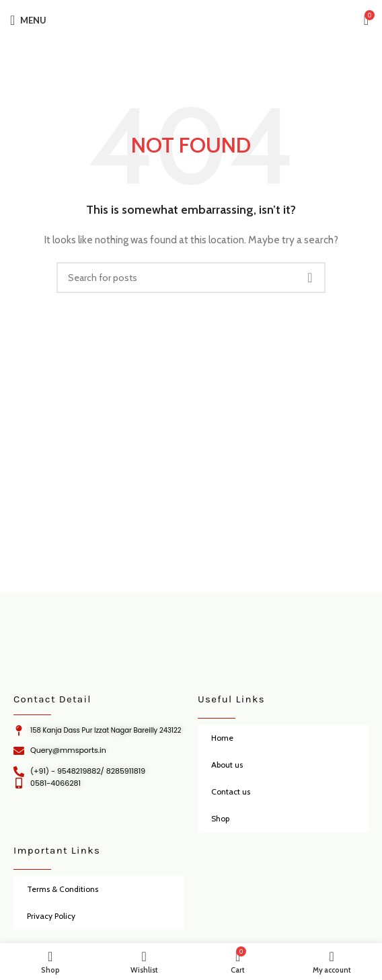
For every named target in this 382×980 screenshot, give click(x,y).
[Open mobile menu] (28, 20)
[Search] (191, 278)
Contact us (231, 791)
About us (227, 765)
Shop (220, 818)
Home (222, 738)
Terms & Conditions (63, 889)
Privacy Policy (51, 916)
